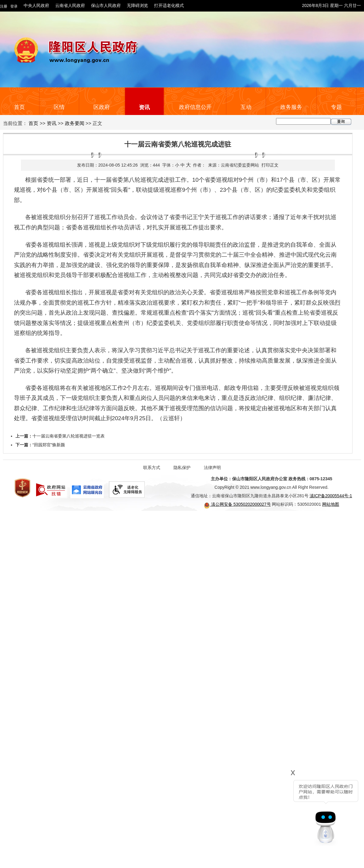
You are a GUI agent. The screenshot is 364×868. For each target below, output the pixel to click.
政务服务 (291, 107)
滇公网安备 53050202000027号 (237, 504)
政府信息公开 (195, 107)
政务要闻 (75, 123)
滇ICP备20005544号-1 (331, 496)
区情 (59, 107)
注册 (4, 6)
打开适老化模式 (169, 5)
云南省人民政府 (70, 5)
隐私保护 (182, 468)
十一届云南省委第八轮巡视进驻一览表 (69, 436)
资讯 (144, 107)
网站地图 (331, 504)
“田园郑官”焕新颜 (49, 445)
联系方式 (152, 468)
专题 (336, 107)
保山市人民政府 (106, 5)
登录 (14, 6)
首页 (19, 107)
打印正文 (270, 165)
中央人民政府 (36, 5)
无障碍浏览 (137, 5)
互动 (246, 107)
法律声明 (212, 468)
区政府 (102, 107)
